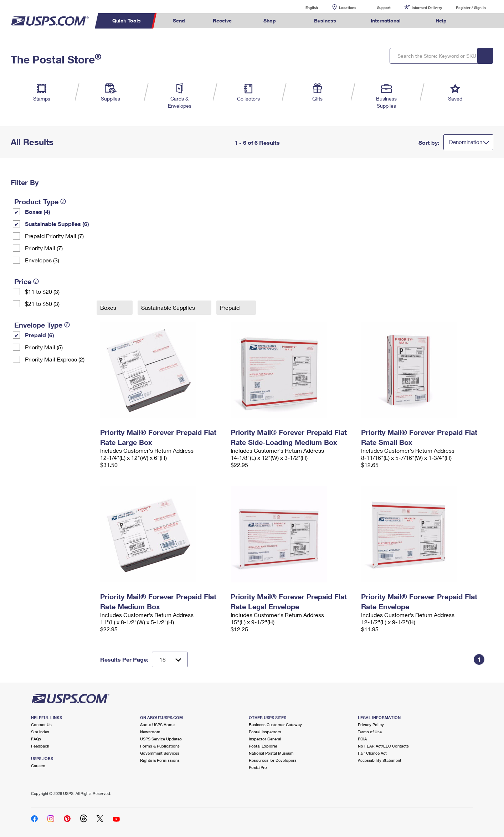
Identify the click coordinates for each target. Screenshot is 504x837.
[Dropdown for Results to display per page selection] (170, 659)
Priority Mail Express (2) (55, 359)
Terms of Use (370, 732)
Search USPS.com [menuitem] (474, 21)
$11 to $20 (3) (42, 291)
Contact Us (41, 725)
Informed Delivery (427, 7)
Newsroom (150, 732)
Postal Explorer (263, 746)
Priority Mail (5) (44, 347)
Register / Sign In (471, 7)
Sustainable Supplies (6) (57, 224)
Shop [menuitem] (270, 20)
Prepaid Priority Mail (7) (54, 236)
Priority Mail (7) (44, 248)
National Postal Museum (271, 753)
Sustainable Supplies (169, 307)
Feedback (40, 746)
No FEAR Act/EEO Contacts (383, 746)
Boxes (109, 307)
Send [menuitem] (179, 20)
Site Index (40, 732)
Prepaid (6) (40, 335)
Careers (38, 766)
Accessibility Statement (380, 760)
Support (384, 7)
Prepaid (230, 307)
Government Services (160, 753)
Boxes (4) (38, 212)
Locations (348, 7)
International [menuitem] (386, 20)
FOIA (362, 739)
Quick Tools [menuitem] (127, 20)
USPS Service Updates (161, 739)
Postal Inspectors (265, 732)
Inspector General (265, 739)
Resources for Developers (273, 760)
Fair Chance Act (372, 753)
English (304, 7)
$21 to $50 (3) (42, 304)
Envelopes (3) (42, 260)
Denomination (466, 142)
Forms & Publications (160, 746)
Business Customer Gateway (275, 725)
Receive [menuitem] (222, 20)
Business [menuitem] (325, 20)
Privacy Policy (371, 725)
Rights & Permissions (160, 760)
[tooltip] (63, 201)
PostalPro (258, 767)
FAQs (36, 739)
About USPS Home (157, 725)
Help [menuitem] (441, 20)
